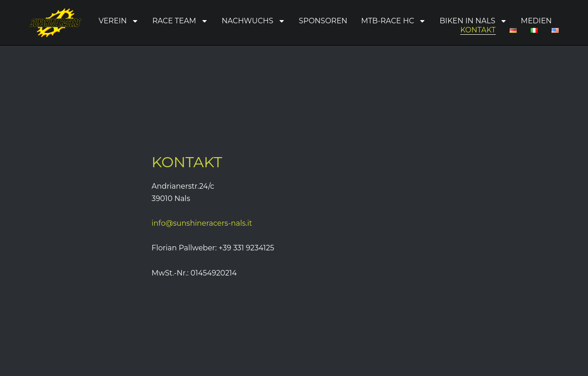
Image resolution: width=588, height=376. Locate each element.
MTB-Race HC (394, 21)
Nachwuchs (254, 21)
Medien (536, 21)
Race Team (180, 21)
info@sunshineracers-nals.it (202, 223)
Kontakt (478, 30)
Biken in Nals (473, 21)
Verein (119, 21)
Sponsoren (323, 21)
